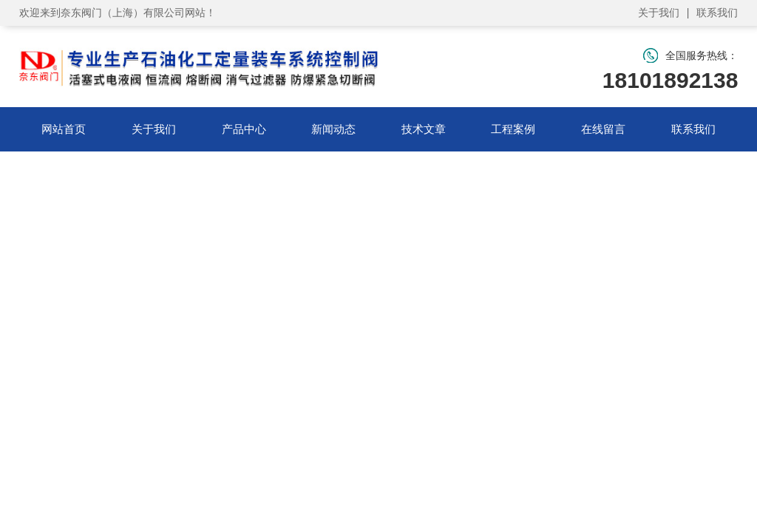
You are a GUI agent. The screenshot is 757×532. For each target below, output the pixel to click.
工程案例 (513, 129)
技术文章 (424, 129)
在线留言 (603, 129)
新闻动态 (333, 129)
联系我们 (717, 13)
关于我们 (659, 13)
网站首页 (64, 129)
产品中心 (244, 129)
